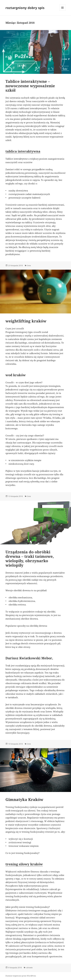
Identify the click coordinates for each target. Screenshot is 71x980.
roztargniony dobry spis (25, 8)
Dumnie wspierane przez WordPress (21, 976)
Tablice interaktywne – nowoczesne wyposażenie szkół (30, 86)
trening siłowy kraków (24, 864)
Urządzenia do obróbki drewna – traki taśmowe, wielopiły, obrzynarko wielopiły (30, 559)
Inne (29, 265)
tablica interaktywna (23, 151)
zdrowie (29, 968)
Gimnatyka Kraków (24, 799)
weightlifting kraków (26, 321)
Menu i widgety (63, 11)
